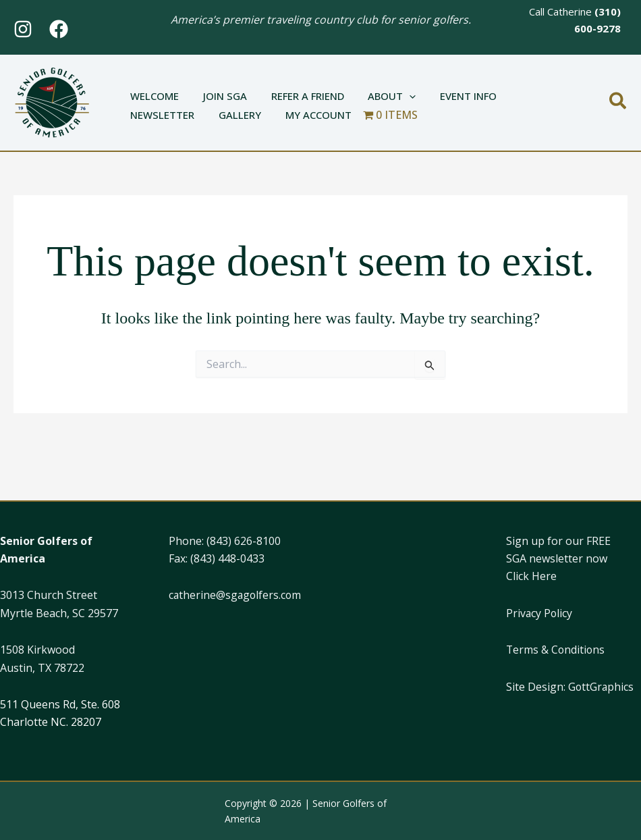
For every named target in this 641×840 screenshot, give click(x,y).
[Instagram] (23, 29)
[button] (618, 102)
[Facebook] (59, 29)
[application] (396, 90)
